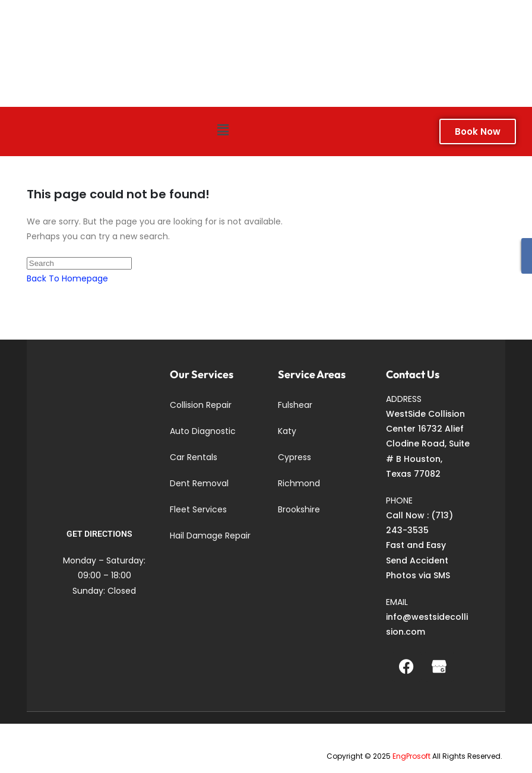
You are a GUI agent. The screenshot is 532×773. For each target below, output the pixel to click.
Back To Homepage (67, 278)
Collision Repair (201, 405)
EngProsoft (411, 756)
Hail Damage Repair (210, 536)
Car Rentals (194, 457)
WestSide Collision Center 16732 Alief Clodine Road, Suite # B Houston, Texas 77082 (428, 444)
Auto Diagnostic (203, 431)
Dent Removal (199, 483)
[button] (223, 130)
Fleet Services (198, 509)
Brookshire (299, 509)
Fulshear (295, 405)
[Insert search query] (79, 263)
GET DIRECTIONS (99, 534)
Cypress (294, 457)
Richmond (299, 483)
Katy (287, 431)
